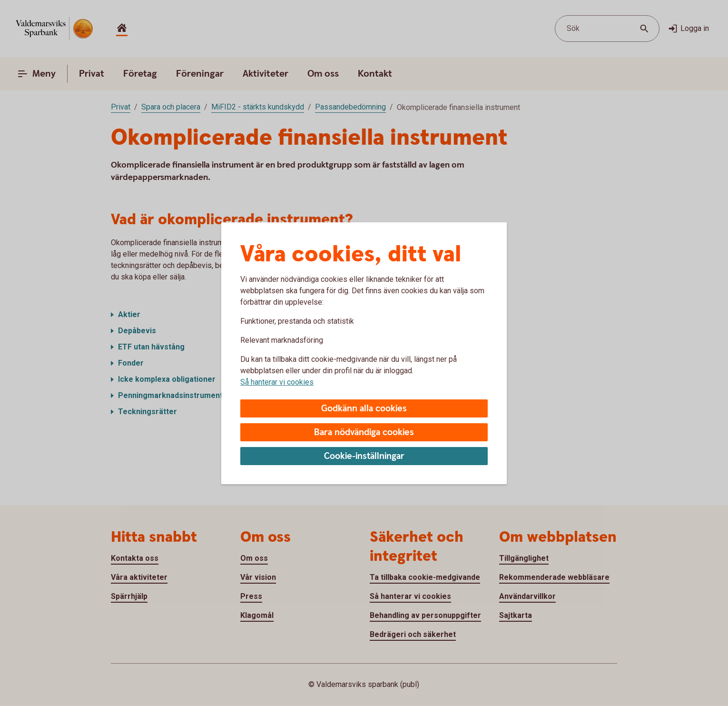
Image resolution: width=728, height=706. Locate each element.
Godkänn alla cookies (364, 409)
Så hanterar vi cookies (277, 382)
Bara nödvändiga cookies (364, 433)
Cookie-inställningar (364, 456)
